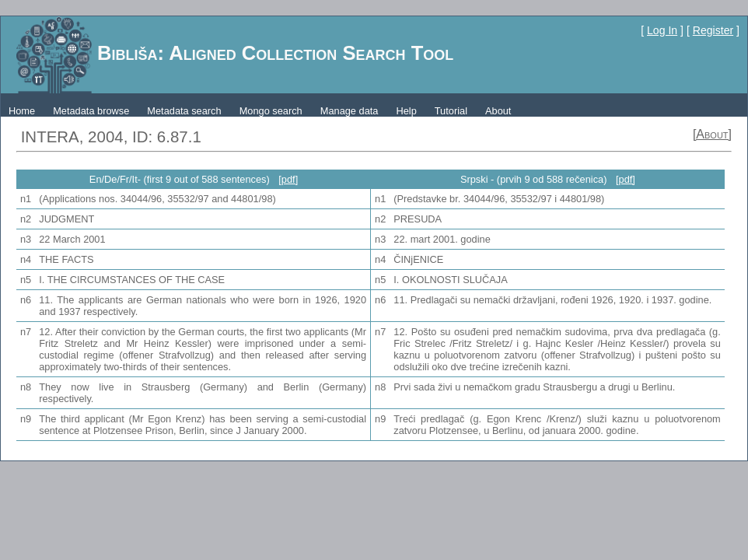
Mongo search (271, 111)
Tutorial (451, 111)
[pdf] (288, 179)
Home (22, 111)
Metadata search (184, 111)
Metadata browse (91, 111)
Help (406, 111)
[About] (712, 134)
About (498, 111)
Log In (662, 30)
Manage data (350, 111)
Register (713, 30)
